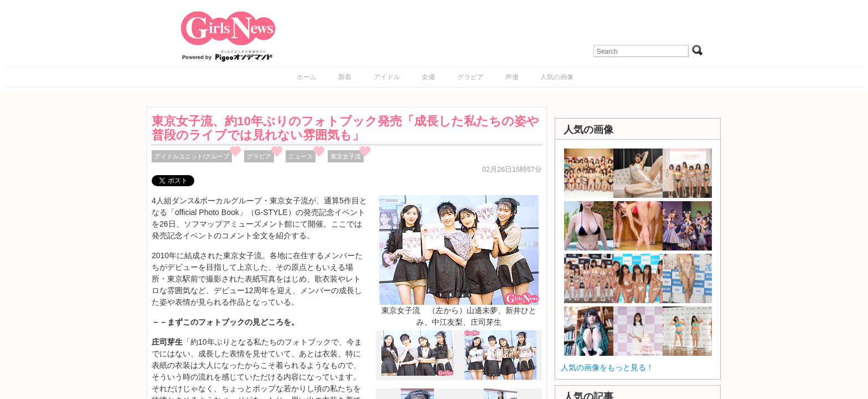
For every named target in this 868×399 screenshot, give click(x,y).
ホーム (307, 77)
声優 (512, 77)
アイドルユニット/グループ (192, 156)
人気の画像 (557, 77)
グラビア (471, 77)
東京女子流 (346, 156)
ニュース (301, 156)
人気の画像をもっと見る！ (607, 367)
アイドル (387, 77)
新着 (345, 77)
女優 (428, 77)
